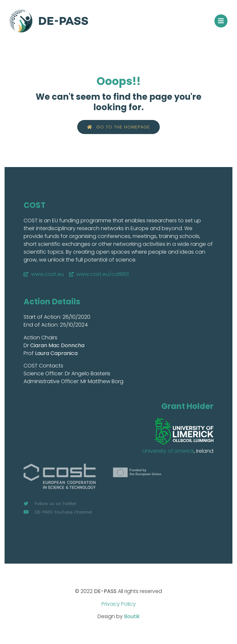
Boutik (132, 616)
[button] (221, 21)
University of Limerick (168, 451)
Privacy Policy (119, 604)
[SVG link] (184, 431)
